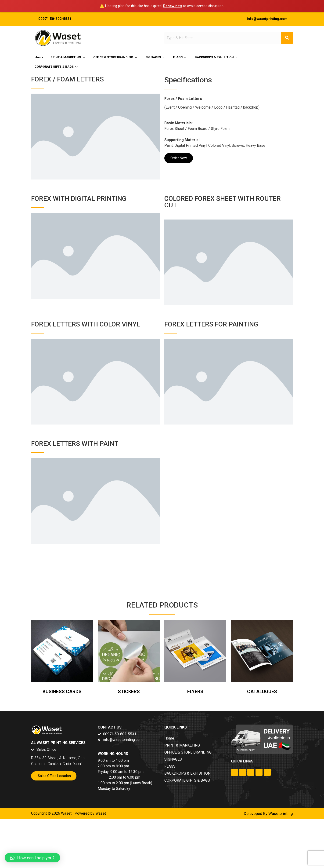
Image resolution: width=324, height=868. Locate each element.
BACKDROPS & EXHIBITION (217, 57)
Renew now (173, 6)
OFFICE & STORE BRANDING (116, 57)
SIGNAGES (156, 57)
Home (39, 57)
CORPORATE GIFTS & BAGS (57, 67)
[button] (32, 858)
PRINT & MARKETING (68, 57)
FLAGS (180, 57)
